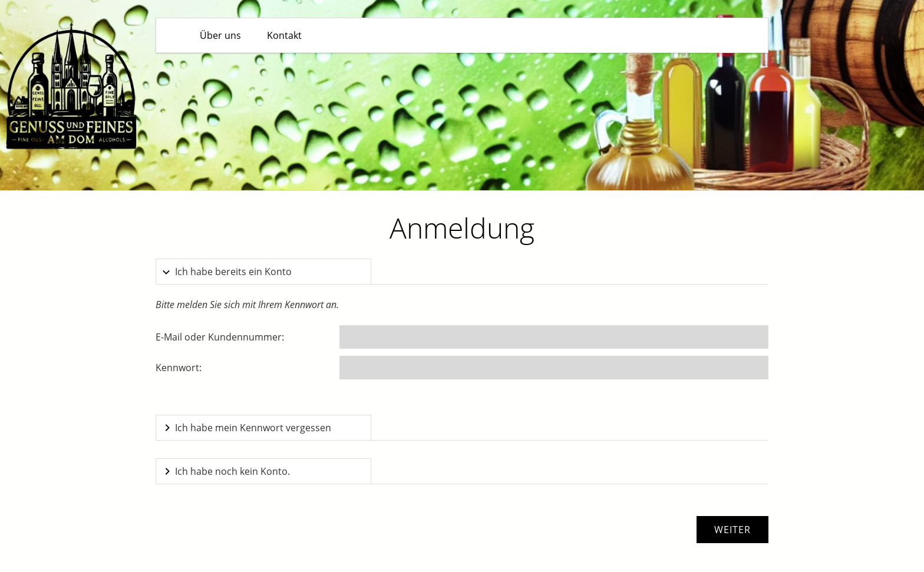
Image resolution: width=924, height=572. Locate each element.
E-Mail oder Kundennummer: (220, 337)
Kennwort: (179, 368)
